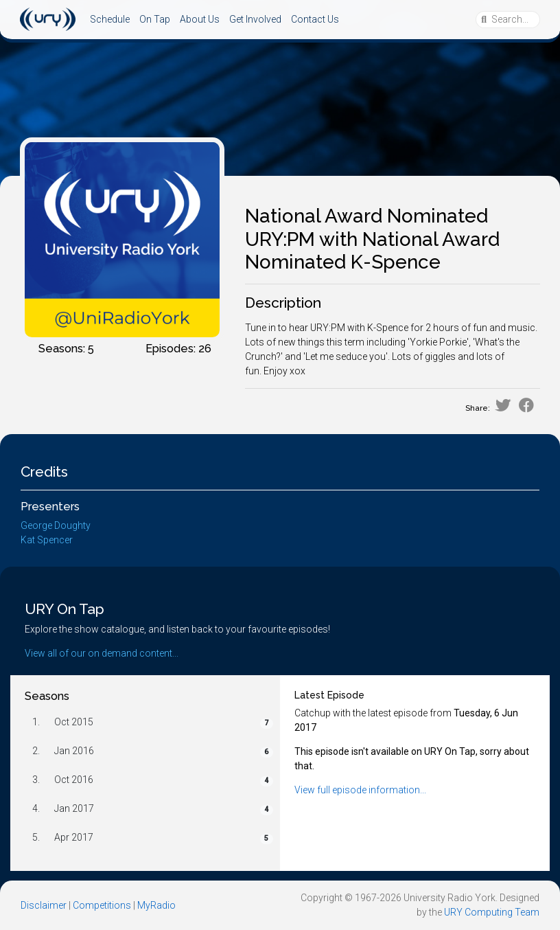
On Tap (155, 19)
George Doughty (56, 525)
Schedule (110, 19)
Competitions (102, 905)
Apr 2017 (74, 837)
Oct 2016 (74, 780)
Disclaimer (44, 905)
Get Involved (255, 19)
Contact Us (315, 19)
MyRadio (156, 905)
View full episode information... (360, 790)
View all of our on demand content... (102, 653)
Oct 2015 (74, 722)
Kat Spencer (47, 540)
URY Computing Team (492, 912)
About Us (200, 19)
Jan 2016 (74, 751)
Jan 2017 (74, 808)
